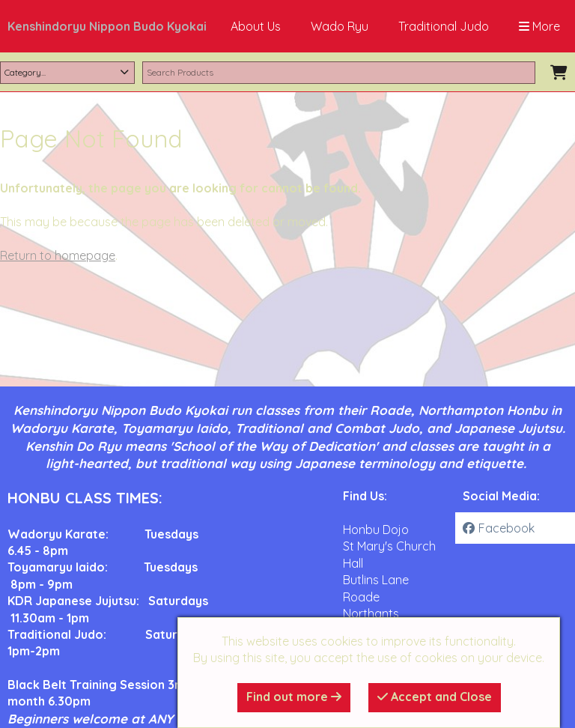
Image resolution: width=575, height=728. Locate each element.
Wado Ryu (340, 26)
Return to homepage (58, 255)
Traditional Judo (444, 26)
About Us (256, 26)
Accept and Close (435, 697)
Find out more (294, 697)
